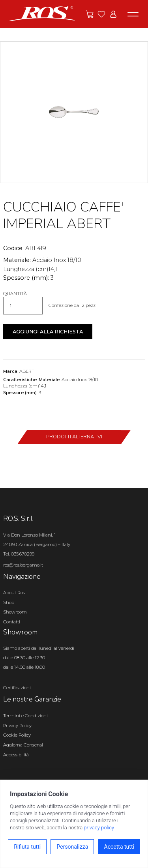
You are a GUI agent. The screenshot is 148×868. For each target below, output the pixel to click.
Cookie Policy (17, 735)
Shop (9, 602)
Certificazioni (17, 688)
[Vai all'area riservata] (113, 14)
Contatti (12, 622)
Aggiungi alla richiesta (48, 332)
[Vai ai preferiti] (101, 14)
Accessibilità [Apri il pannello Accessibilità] (16, 755)
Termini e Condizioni (25, 716)
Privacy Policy (17, 726)
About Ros (14, 593)
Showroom (15, 612)
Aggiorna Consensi (23, 745)
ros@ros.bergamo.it (23, 565)
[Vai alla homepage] (42, 13)
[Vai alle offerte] (90, 14)
